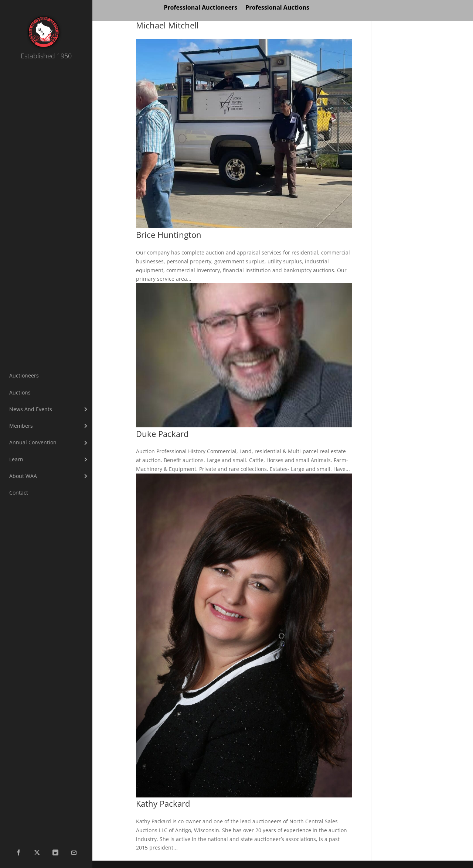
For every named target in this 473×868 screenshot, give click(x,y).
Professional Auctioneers (200, 8)
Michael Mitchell (167, 25)
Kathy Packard (163, 804)
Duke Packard (162, 434)
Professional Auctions (277, 8)
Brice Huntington (169, 235)
